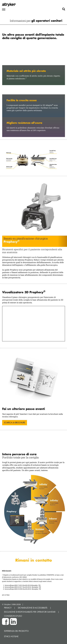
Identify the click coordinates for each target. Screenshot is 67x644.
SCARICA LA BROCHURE (15, 423)
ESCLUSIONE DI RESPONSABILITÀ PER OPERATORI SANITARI (30, 612)
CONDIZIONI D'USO (13, 616)
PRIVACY (8, 608)
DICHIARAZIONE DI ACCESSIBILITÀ (33, 608)
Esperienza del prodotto (16, 631)
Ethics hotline (11, 636)
